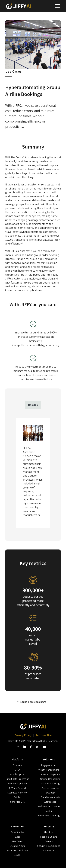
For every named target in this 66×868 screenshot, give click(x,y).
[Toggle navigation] (57, 7)
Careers (49, 841)
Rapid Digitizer (17, 774)
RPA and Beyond (17, 788)
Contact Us (49, 851)
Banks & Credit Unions (49, 806)
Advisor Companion (50, 774)
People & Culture (49, 837)
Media (49, 811)
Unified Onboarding (50, 779)
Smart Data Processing (17, 779)
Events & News (17, 846)
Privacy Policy (23, 735)
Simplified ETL (17, 802)
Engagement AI (49, 765)
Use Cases (17, 841)
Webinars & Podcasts (17, 851)
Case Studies (17, 832)
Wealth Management (49, 770)
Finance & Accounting (49, 816)
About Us (49, 832)
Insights (17, 855)
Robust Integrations (17, 784)
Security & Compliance (49, 846)
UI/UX (17, 770)
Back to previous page (33, 702)
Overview (17, 765)
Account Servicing (50, 784)
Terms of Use (44, 735)
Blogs (17, 837)
